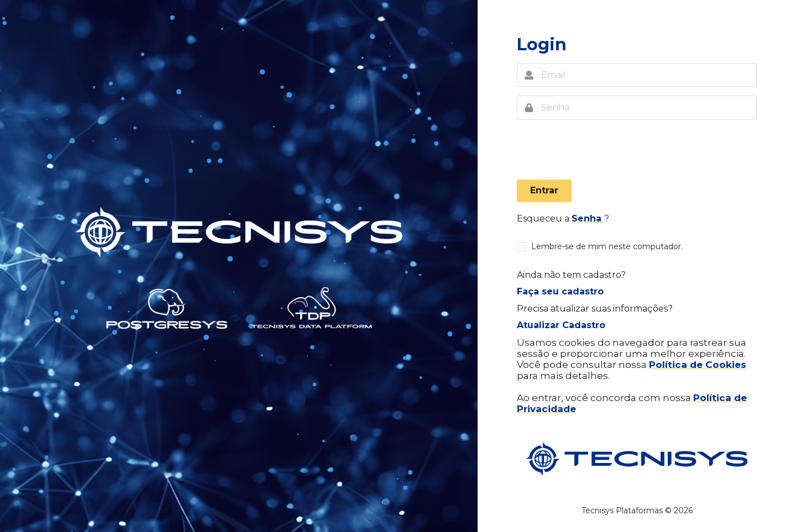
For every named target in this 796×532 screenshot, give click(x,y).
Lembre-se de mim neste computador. (607, 247)
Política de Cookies (698, 365)
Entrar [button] (544, 190)
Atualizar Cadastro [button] (561, 325)
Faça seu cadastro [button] (560, 291)
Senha (588, 218)
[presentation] (601, 152)
